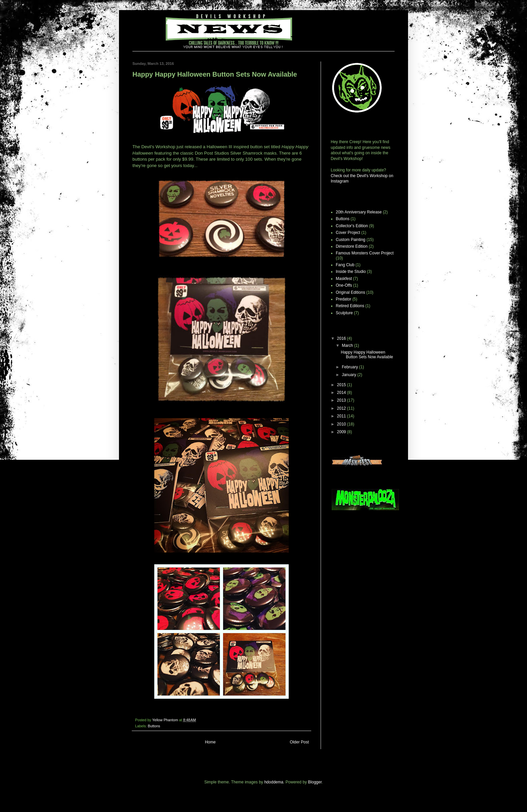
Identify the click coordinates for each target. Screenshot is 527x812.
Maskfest (344, 279)
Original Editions (350, 292)
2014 (342, 393)
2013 (342, 400)
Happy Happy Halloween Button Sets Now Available (367, 355)
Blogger (315, 782)
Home (210, 742)
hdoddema (274, 782)
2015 (342, 385)
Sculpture (344, 313)
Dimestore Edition (352, 246)
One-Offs (344, 285)
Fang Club (345, 265)
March (348, 346)
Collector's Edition (352, 226)
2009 (342, 432)
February (350, 367)
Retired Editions (350, 306)
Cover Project (348, 233)
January (350, 375)
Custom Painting (351, 240)
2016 (342, 338)
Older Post (299, 742)
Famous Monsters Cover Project (365, 253)
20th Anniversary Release (359, 212)
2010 (342, 424)
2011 (342, 416)
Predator (343, 299)
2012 (342, 408)
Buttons (154, 726)
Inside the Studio (351, 272)
